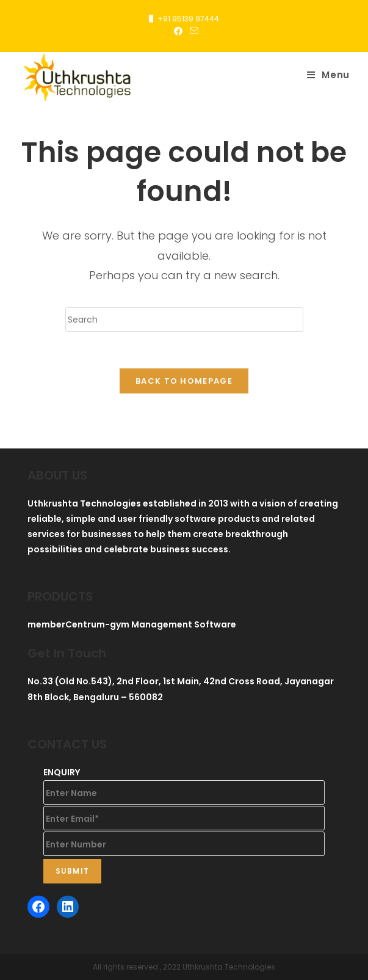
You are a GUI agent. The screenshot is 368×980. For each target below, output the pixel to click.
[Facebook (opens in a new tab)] (178, 31)
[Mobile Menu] (328, 75)
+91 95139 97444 (188, 19)
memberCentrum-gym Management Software (132, 624)
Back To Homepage (184, 381)
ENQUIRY (62, 772)
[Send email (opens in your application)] (192, 31)
